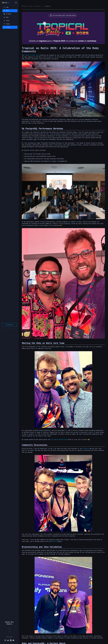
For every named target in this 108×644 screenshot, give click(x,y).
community (48, 6)
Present (9, 325)
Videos (7, 24)
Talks (6, 21)
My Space (7, 14)
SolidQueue (86, 449)
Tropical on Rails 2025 (32, 55)
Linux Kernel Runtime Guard (59, 440)
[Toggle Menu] (16, 3)
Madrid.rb (54, 541)
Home (6, 7)
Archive (7, 27)
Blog (6, 11)
